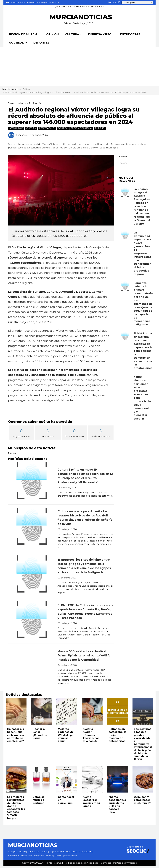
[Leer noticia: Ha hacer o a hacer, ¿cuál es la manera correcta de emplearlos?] (16, 713)
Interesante (48, 435)
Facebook (13, 858)
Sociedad (18, 44)
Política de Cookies (74, 865)
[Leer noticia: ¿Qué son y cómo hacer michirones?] (143, 781)
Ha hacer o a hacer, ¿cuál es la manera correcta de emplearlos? (16, 737)
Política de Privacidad (125, 865)
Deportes (41, 44)
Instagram (26, 858)
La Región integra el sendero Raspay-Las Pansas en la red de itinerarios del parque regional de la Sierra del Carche (142, 208)
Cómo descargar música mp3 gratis (91, 803)
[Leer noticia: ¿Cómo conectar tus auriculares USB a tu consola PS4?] (118, 781)
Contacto (106, 865)
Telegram (39, 858)
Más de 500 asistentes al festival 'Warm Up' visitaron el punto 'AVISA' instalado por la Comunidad (84, 657)
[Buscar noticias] (119, 2)
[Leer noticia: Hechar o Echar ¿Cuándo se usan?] (42, 713)
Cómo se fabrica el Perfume (39, 802)
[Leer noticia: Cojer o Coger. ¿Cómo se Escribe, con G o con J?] (92, 713)
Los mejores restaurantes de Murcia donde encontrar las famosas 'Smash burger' (16, 809)
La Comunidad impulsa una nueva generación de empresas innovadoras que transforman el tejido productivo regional (143, 255)
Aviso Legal (93, 865)
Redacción (22, 137)
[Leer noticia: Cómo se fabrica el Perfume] (42, 781)
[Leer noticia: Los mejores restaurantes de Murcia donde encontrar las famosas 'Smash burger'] (16, 781)
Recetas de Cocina (37, 853)
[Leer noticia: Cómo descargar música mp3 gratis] (92, 781)
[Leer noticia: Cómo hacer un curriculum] (67, 781)
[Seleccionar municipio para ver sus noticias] (138, 2)
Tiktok (49, 858)
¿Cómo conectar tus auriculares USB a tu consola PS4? (117, 806)
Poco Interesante (74, 435)
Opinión (52, 36)
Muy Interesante (21, 435)
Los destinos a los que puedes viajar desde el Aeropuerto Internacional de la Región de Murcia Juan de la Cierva (143, 746)
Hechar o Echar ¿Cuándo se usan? (40, 735)
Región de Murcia (24, 36)
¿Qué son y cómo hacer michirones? (142, 802)
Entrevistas (130, 36)
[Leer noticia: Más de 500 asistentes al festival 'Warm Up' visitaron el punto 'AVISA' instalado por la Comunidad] (32, 668)
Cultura (73, 36)
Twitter (58, 858)
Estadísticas (71, 858)
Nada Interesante (101, 435)
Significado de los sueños (63, 853)
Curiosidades (86, 853)
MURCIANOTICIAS (81, 19)
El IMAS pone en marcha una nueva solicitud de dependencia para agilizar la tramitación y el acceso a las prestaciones (143, 353)
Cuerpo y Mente (17, 853)
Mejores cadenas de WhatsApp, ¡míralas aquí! (66, 737)
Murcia (12, 455)
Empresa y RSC (101, 36)
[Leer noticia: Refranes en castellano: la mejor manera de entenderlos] (118, 713)
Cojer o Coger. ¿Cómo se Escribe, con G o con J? (91, 737)
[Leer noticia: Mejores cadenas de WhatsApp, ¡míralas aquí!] (67, 713)
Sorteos (112, 2)
